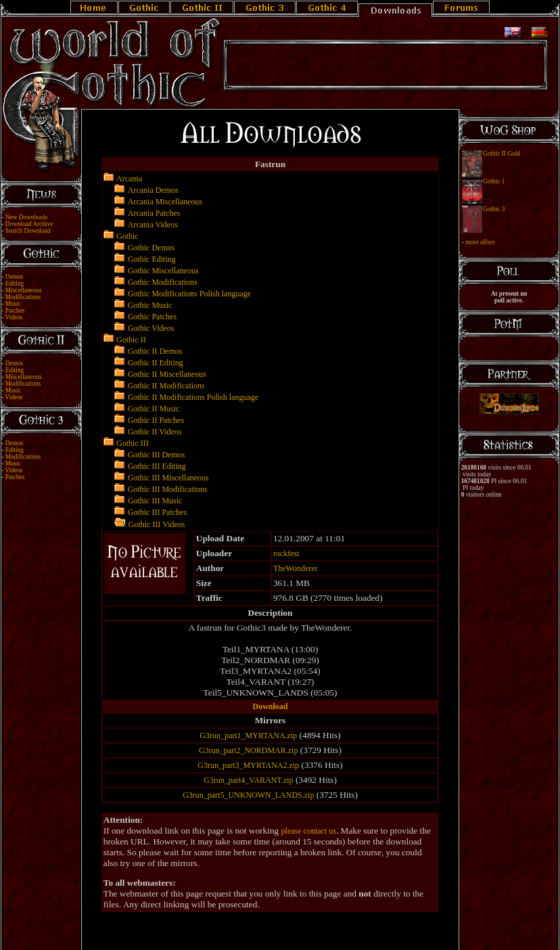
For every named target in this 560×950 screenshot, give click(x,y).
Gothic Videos (151, 328)
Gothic (127, 236)
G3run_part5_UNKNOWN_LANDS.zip (248, 795)
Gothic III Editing (157, 466)
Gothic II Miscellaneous (167, 374)
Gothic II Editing (156, 363)
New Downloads (26, 217)
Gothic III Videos (157, 524)
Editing (15, 284)
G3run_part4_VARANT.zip (249, 780)
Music (13, 304)
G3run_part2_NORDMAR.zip (248, 750)
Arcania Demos (153, 190)
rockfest (286, 553)
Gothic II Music (154, 409)
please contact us (309, 831)
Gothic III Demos (157, 455)
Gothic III (133, 443)
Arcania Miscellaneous (165, 202)
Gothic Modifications (163, 282)
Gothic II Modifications (166, 386)
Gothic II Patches (156, 420)
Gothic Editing (152, 259)
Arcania (129, 179)
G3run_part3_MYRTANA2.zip (248, 765)
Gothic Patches (152, 317)
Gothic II (131, 340)
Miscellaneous (24, 290)
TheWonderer (296, 568)
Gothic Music (150, 305)
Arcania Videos (153, 225)
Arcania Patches (154, 213)
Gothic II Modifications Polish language (193, 397)
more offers (480, 242)
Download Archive (29, 224)
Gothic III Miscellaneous (168, 478)
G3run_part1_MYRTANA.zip (248, 736)
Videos (14, 317)
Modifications (23, 297)
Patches (15, 311)
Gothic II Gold (501, 154)
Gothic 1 (494, 181)
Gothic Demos (151, 248)
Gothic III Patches (157, 512)
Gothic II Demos (155, 351)
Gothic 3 (494, 209)
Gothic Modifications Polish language (189, 294)
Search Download (28, 231)
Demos (14, 277)
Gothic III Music (155, 501)
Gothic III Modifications (168, 489)
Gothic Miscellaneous (163, 271)
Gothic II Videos (155, 432)
